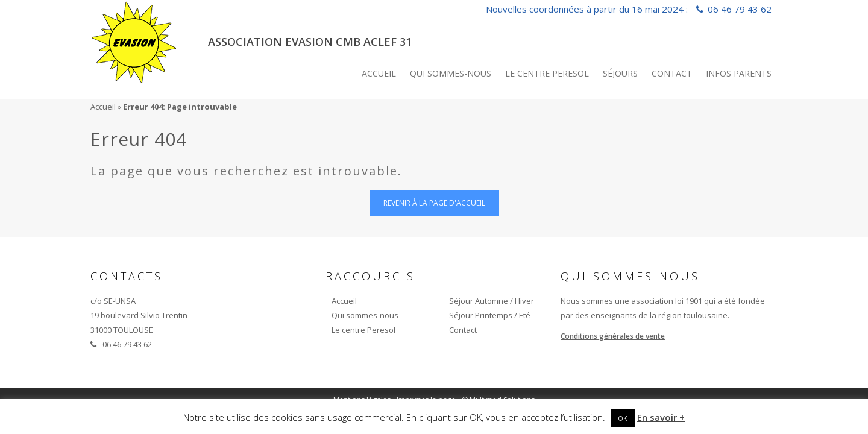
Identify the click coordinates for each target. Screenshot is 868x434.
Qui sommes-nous (451, 73)
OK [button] (623, 418)
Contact (672, 73)
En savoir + (661, 417)
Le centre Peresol (547, 73)
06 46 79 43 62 (740, 9)
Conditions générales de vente (613, 336)
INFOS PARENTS (739, 73)
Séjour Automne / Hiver (492, 301)
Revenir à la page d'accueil (434, 203)
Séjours (620, 73)
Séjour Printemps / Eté (490, 315)
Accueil (379, 73)
